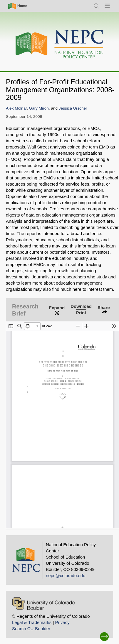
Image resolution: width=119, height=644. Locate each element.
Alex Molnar (16, 108)
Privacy (62, 622)
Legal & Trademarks (32, 622)
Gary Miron (39, 108)
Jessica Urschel (73, 108)
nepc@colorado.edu (66, 576)
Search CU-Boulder (31, 629)
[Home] (60, 44)
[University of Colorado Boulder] (43, 603)
